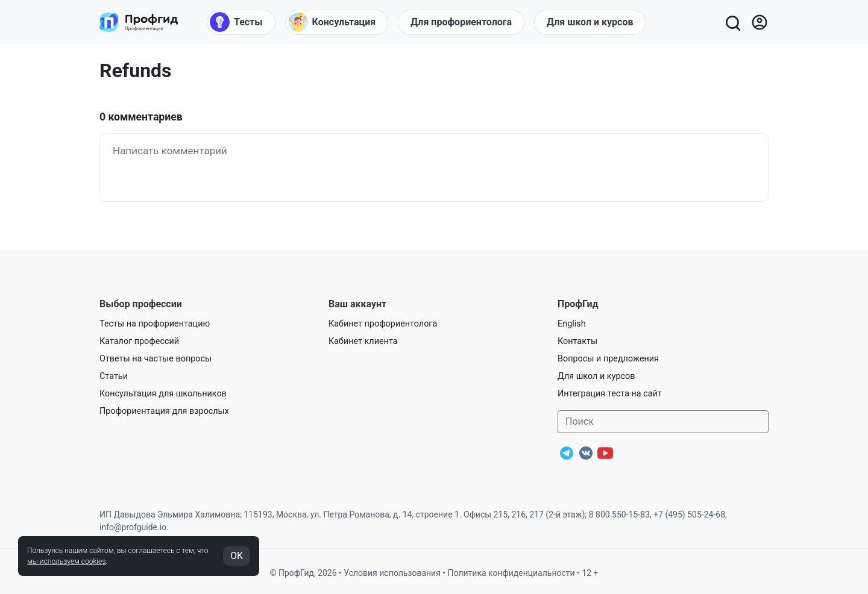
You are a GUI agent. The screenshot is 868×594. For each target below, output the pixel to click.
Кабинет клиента (363, 341)
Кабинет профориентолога (383, 324)
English (572, 324)
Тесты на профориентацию (155, 324)
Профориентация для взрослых (164, 411)
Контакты (577, 341)
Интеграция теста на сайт (610, 394)
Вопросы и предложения (608, 359)
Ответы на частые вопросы (156, 359)
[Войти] (759, 22)
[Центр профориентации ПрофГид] (139, 22)
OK (237, 556)
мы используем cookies (66, 561)
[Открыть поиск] (732, 22)
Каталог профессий (139, 341)
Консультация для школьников (163, 394)
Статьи (114, 376)
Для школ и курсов (596, 376)
